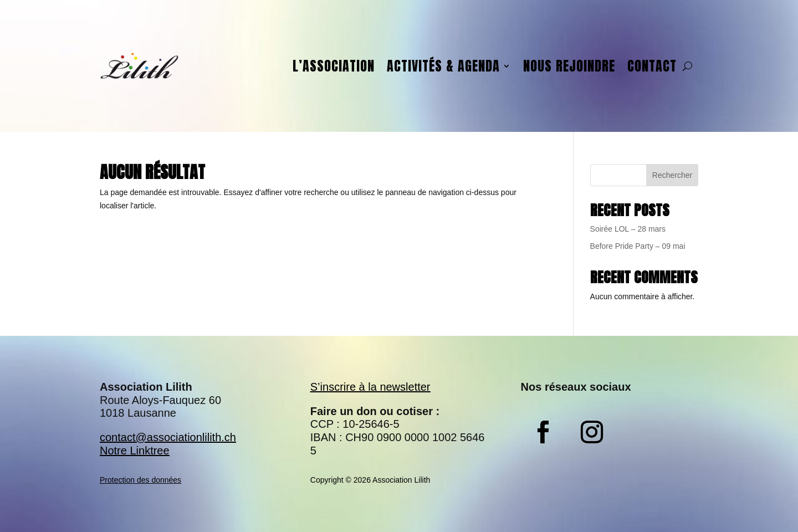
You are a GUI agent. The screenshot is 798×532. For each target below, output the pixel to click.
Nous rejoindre (569, 66)
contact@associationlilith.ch (168, 437)
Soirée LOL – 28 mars (628, 229)
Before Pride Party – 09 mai (638, 246)
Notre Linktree (135, 451)
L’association (334, 66)
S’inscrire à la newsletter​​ (370, 387)
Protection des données (140, 480)
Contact (652, 66)
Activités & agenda (443, 66)
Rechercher (672, 175)
